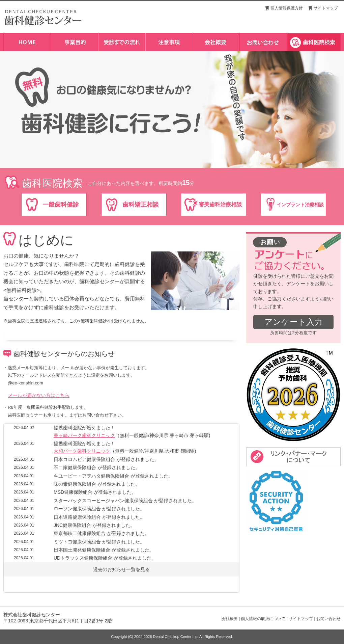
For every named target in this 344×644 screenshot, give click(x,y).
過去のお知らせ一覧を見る (121, 569)
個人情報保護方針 (287, 8)
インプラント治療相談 (300, 205)
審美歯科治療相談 (220, 204)
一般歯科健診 (61, 205)
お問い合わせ (328, 619)
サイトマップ (326, 8)
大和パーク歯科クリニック (82, 451)
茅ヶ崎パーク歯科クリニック (84, 435)
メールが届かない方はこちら (39, 395)
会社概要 (230, 619)
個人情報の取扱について (263, 619)
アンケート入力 (293, 322)
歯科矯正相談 (141, 205)
